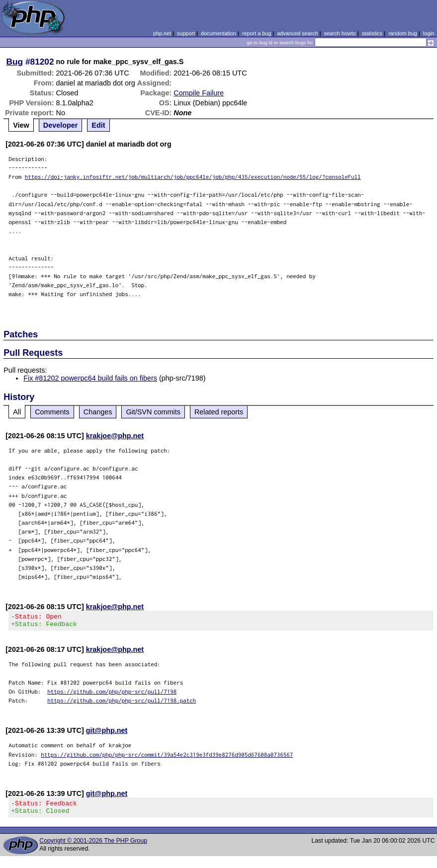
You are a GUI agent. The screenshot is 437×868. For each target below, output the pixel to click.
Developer (61, 125)
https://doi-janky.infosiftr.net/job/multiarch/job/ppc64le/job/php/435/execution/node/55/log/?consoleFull (193, 177)
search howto (340, 33)
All (17, 412)
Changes (98, 412)
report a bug (257, 33)
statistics (372, 33)
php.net (162, 33)
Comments (52, 412)
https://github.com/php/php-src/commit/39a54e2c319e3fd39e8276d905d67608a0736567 (167, 757)
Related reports (219, 412)
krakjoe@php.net (115, 436)
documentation (218, 33)
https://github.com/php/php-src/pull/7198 (112, 694)
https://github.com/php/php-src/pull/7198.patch (122, 703)
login (429, 33)
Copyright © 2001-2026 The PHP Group (93, 847)
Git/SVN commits (153, 412)
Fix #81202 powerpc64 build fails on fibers (90, 378)
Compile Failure (199, 93)
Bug (15, 62)
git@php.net (107, 733)
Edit (98, 125)
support (186, 33)
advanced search (297, 33)
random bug (403, 33)
